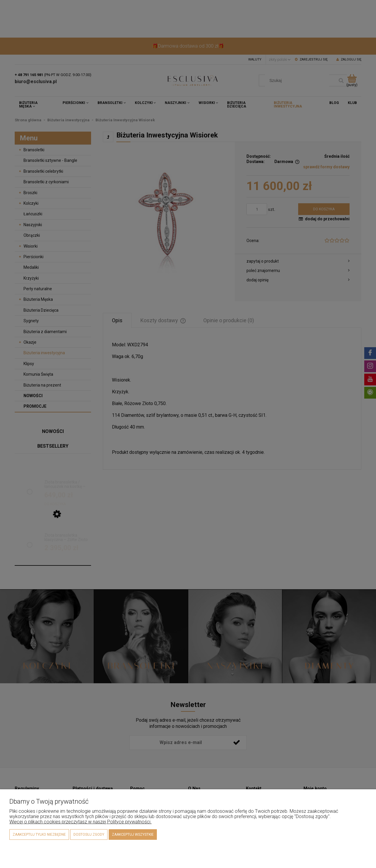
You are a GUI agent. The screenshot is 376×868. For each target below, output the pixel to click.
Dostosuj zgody (89, 835)
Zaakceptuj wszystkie (133, 835)
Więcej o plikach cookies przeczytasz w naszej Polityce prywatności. (80, 822)
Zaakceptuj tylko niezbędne (39, 835)
